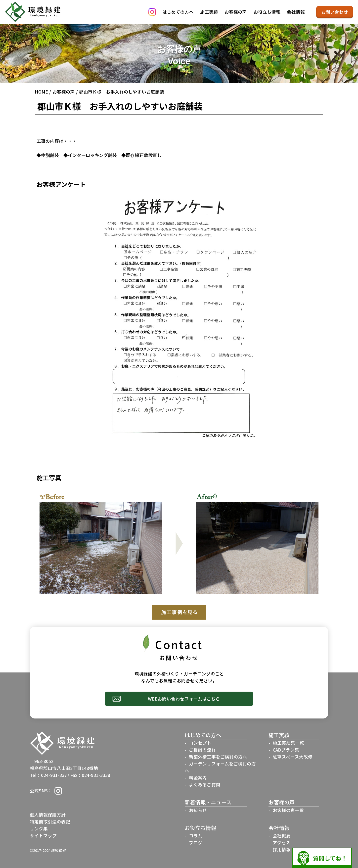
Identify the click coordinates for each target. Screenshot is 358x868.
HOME (41, 92)
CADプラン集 (286, 750)
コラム (196, 836)
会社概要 (282, 836)
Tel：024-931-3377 (50, 775)
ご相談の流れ (202, 750)
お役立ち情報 (267, 12)
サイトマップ (43, 836)
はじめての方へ (178, 12)
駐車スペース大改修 (293, 757)
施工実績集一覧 (288, 743)
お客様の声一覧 (288, 810)
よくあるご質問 (205, 785)
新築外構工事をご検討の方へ (218, 757)
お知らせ (198, 810)
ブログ (196, 842)
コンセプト (200, 743)
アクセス (282, 842)
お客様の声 (236, 12)
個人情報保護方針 (48, 815)
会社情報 (296, 12)
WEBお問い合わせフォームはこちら (184, 699)
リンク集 (39, 829)
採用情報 (282, 849)
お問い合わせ (335, 12)
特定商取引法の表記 (50, 822)
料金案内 (198, 778)
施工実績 (209, 12)
